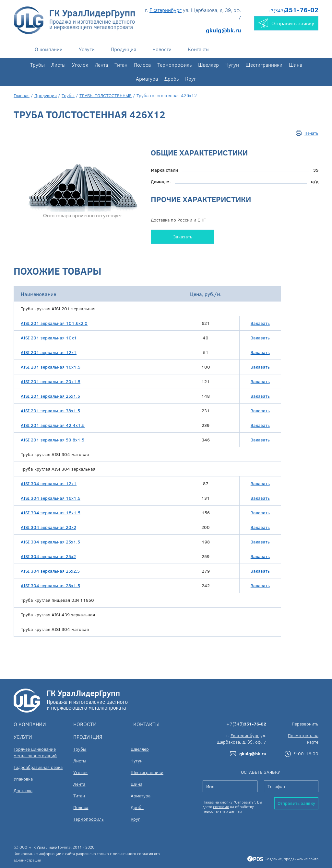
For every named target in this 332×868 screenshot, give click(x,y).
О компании (49, 49)
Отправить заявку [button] (286, 23)
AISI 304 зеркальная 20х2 (48, 527)
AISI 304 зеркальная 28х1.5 (50, 585)
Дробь (172, 79)
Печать (311, 133)
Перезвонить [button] (305, 724)
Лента (101, 65)
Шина (296, 65)
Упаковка (23, 779)
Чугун (232, 65)
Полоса (142, 65)
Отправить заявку (296, 803)
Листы (58, 65)
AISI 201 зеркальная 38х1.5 (50, 411)
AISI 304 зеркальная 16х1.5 (51, 498)
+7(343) (293, 11)
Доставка (23, 790)
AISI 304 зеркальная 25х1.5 (50, 542)
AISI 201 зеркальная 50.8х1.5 (53, 440)
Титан (121, 65)
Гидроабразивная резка (38, 767)
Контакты (199, 49)
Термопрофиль (174, 65)
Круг (191, 79)
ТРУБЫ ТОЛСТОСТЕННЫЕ (106, 95)
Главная (22, 95)
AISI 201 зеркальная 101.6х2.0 (54, 323)
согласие (221, 806)
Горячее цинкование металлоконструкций (35, 752)
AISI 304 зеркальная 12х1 (49, 483)
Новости (162, 49)
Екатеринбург (166, 10)
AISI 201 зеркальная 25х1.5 (50, 396)
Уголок (80, 65)
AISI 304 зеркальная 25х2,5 (50, 571)
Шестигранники (264, 65)
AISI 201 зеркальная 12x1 (49, 352)
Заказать (183, 237)
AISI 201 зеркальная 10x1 (49, 338)
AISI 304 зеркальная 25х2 (48, 556)
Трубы (37, 65)
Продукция (124, 49)
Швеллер (208, 65)
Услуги (87, 49)
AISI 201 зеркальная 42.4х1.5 (53, 425)
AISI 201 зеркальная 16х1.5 (51, 367)
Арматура (147, 79)
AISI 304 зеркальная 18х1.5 (51, 513)
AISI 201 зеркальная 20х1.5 (51, 381)
